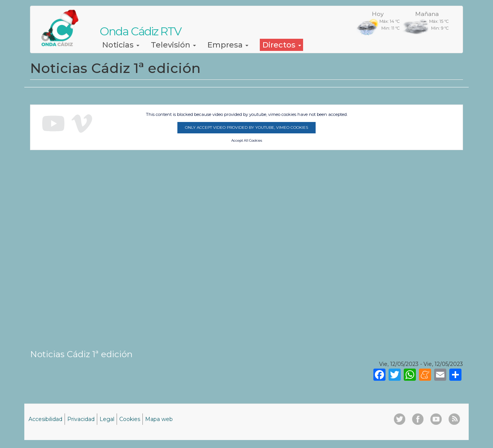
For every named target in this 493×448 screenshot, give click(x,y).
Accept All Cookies (247, 141)
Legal (107, 419)
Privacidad (81, 419)
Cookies (130, 419)
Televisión (173, 45)
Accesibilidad (45, 419)
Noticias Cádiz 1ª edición (81, 354)
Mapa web (159, 419)
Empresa (228, 45)
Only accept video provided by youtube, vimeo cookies (246, 127)
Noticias (121, 45)
